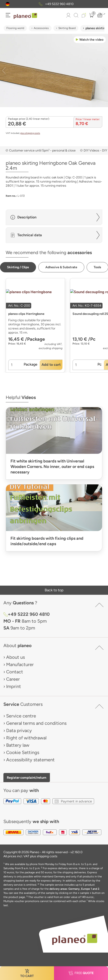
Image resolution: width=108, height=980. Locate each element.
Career (13, 679)
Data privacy (19, 730)
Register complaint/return (27, 778)
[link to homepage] (25, 16)
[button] (8, 4)
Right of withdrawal (26, 738)
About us (15, 657)
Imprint (14, 686)
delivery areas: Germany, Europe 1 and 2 (74, 889)
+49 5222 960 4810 (59, 4)
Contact (15, 672)
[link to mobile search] (76, 15)
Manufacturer (20, 664)
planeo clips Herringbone (26, 314)
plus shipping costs (30, 133)
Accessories (41, 28)
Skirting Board (67, 28)
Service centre (21, 716)
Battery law (18, 745)
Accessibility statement (30, 760)
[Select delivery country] (8, 4)
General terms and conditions (36, 723)
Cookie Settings (23, 752)
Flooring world (15, 28)
